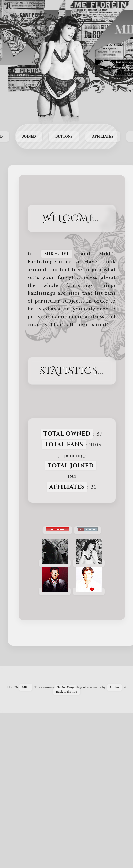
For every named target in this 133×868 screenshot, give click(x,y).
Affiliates (103, 136)
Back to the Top (66, 691)
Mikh (26, 687)
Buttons (64, 136)
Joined (29, 136)
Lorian (114, 687)
